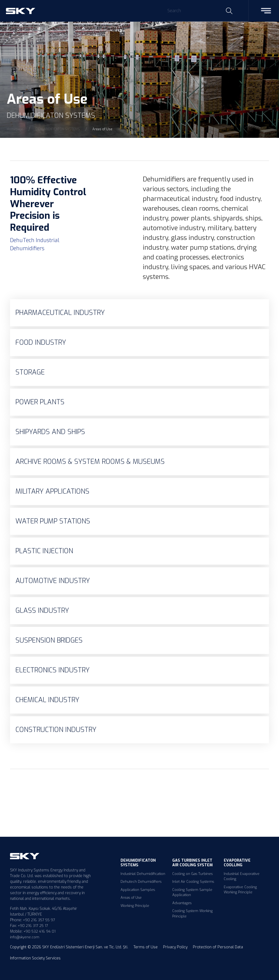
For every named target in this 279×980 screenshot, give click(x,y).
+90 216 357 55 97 (39, 920)
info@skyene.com (25, 937)
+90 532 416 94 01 (40, 931)
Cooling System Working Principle (192, 914)
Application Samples (138, 890)
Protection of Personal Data (218, 947)
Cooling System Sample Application (192, 892)
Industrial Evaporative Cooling (242, 876)
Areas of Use (131, 898)
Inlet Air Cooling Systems (193, 882)
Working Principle (135, 906)
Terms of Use (146, 947)
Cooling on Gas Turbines (192, 874)
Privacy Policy (175, 947)
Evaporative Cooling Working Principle (240, 890)
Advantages (182, 903)
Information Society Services (35, 958)
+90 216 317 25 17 (33, 926)
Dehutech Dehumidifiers (141, 882)
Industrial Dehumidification (143, 874)
